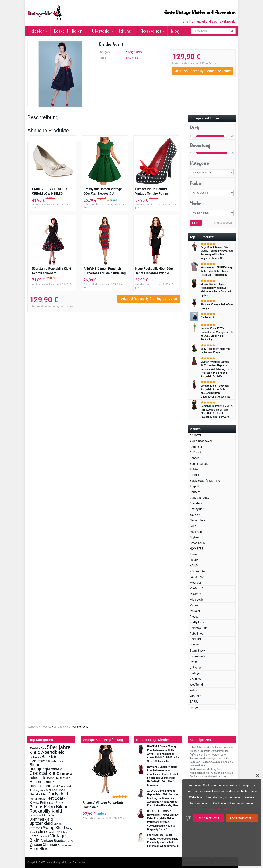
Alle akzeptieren (209, 818)
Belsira (194, 469)
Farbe (195, 183)
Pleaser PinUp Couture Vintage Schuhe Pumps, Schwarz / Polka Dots (152, 192)
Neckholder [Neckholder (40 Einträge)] (38, 794)
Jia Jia (194, 560)
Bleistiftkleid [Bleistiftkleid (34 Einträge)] (38, 761)
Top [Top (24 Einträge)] (58, 832)
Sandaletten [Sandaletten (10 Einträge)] (35, 816)
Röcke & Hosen (70, 31)
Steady (194, 645)
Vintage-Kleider (135, 52)
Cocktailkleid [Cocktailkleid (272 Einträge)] (45, 773)
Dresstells (196, 503)
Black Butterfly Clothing (205, 481)
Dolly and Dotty (200, 498)
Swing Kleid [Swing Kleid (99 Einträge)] (54, 828)
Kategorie (199, 163)
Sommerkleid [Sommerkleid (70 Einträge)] (41, 819)
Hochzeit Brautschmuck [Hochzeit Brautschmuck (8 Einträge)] (61, 786)
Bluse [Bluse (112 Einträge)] (35, 765)
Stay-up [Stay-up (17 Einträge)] (58, 824)
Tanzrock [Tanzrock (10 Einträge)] (50, 832)
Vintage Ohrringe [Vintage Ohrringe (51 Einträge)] (43, 844)
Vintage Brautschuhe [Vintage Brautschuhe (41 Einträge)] (57, 841)
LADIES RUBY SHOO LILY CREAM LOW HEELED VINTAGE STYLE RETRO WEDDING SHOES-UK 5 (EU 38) (52, 192)
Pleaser (195, 617)
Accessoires (153, 31)
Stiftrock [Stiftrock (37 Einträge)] (36, 828)
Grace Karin (197, 543)
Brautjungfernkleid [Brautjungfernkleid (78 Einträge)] (46, 769)
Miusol (194, 605)
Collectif (195, 492)
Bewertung (200, 145)
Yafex (193, 690)
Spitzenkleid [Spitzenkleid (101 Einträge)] (41, 823)
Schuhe (127, 31)
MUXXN (195, 611)
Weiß (135, 58)
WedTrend (196, 685)
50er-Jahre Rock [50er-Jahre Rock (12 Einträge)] (38, 748)
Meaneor (196, 583)
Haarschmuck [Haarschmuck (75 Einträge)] (42, 782)
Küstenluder (198, 571)
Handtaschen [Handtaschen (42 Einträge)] (40, 786)
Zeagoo (195, 707)
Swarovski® (198, 656)
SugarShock (198, 651)
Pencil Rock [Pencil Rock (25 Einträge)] (37, 799)
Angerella (196, 447)
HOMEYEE (196, 549)
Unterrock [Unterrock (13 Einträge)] (44, 836)
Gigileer (195, 537)
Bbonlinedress (199, 464)
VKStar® (195, 679)
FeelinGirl (196, 532)
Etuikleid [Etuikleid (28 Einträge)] (66, 774)
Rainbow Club (199, 628)
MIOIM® (195, 594)
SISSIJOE (196, 639)
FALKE (194, 526)
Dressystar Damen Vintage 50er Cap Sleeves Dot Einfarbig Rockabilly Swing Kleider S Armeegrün (103, 192)
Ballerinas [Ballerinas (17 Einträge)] (35, 757)
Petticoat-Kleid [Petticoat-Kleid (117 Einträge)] (47, 800)
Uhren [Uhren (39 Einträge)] (34, 836)
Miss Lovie (197, 600)
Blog (175, 31)
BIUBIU (194, 475)
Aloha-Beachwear (201, 441)
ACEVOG (195, 435)
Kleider (39, 31)
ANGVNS (196, 452)
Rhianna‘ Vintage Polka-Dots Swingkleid (103, 805)
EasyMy (195, 515)
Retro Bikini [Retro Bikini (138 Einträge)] (56, 807)
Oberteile (102, 31)
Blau (128, 58)
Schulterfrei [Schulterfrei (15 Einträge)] (48, 815)
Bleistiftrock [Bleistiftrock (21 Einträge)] (56, 761)
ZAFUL (194, 702)
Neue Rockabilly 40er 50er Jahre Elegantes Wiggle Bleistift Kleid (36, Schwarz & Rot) (156, 271)
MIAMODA (197, 588)
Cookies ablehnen (242, 818)
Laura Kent (197, 577)
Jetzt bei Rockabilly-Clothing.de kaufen (203, 71)
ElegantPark (198, 520)
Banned (195, 458)
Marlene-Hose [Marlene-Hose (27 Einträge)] (55, 790)
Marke (195, 204)
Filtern (196, 223)
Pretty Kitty (197, 622)
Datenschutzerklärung (222, 809)
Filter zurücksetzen (223, 223)
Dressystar (197, 509)
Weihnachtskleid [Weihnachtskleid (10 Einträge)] (65, 845)
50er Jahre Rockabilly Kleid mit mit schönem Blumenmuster (52, 271)
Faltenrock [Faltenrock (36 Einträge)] (37, 778)
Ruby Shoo (197, 634)
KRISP (194, 566)
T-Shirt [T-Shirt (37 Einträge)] (40, 832)
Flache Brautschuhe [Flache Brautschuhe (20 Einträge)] (58, 778)
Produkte (46, 727)
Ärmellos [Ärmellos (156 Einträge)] (39, 849)
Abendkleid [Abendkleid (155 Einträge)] (53, 752)
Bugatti (194, 486)
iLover (194, 554)
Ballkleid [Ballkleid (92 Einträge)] (50, 757)
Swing (194, 662)
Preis (195, 128)
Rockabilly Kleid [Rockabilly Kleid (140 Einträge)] (46, 811)
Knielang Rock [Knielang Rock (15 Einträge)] (37, 790)
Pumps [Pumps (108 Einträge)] (36, 807)
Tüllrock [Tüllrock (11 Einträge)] (65, 832)
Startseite (33, 727)
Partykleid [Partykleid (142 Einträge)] (58, 794)
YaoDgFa (196, 696)
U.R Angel (196, 668)
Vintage (195, 673)
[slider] (195, 136)
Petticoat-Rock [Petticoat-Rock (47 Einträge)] (52, 803)
